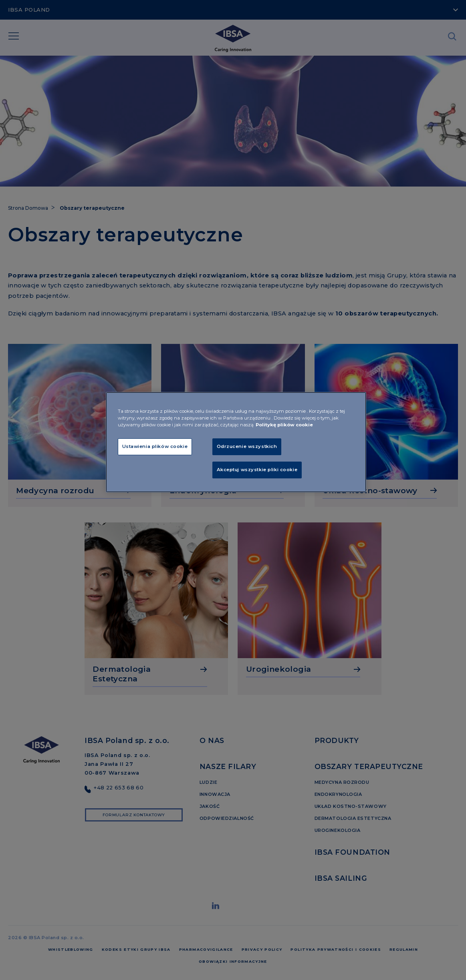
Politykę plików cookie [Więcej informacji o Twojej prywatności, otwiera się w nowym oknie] (284, 425)
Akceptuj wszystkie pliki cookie (257, 470)
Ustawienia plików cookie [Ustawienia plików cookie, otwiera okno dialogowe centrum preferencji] (155, 446)
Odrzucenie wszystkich (247, 446)
